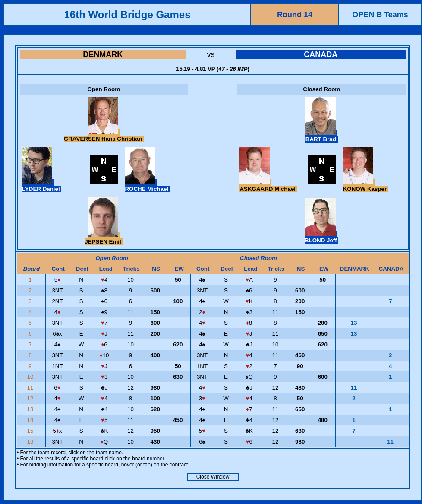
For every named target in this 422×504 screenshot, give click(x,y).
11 (31, 388)
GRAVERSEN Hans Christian (104, 136)
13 (31, 409)
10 (31, 377)
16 (31, 442)
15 (31, 431)
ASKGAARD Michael (268, 186)
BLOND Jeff (322, 237)
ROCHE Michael (147, 186)
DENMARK (103, 54)
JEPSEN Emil (104, 238)
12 (31, 398)
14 (31, 420)
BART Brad (322, 136)
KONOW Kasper (366, 186)
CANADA (321, 54)
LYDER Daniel (42, 186)
